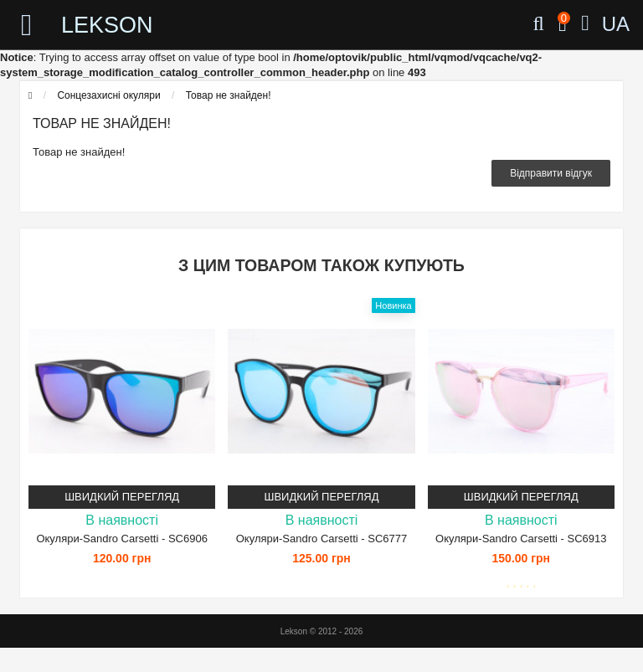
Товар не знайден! (229, 95)
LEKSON (107, 25)
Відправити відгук (551, 173)
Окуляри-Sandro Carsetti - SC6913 (521, 539)
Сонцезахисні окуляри (108, 95)
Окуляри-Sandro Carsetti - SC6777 (321, 539)
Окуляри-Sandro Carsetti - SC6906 (121, 539)
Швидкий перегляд (122, 497)
